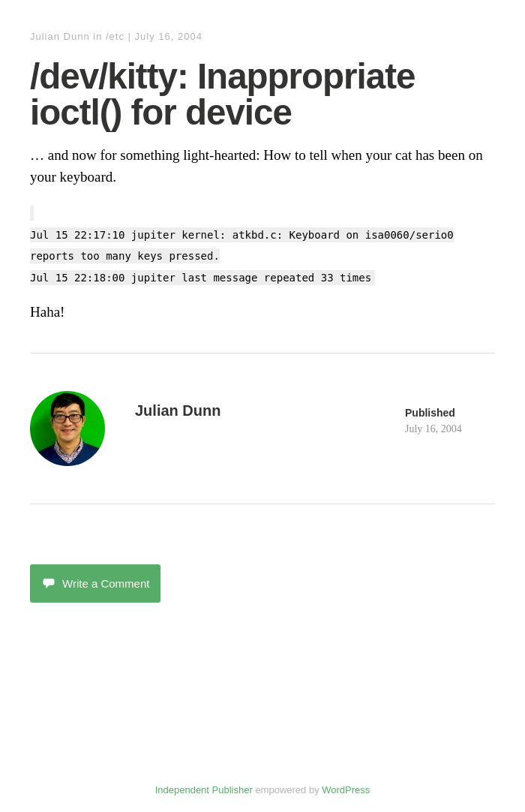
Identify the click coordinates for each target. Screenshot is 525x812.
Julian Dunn (60, 36)
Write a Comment (95, 583)
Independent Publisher (204, 790)
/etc (115, 36)
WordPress (346, 790)
